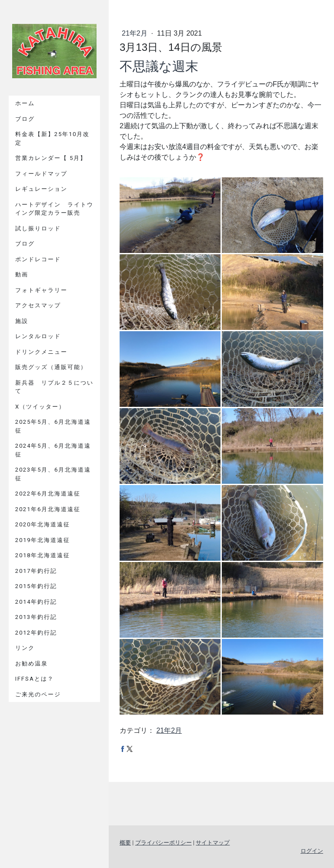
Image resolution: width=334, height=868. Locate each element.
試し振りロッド (38, 228)
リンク (25, 648)
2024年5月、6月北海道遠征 (53, 450)
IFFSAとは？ (35, 679)
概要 (125, 843)
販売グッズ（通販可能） (51, 367)
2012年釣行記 (36, 633)
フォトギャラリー (41, 290)
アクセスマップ (38, 305)
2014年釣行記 (36, 602)
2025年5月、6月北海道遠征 (53, 426)
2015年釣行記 (36, 586)
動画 (22, 274)
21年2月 (135, 33)
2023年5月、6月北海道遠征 (53, 474)
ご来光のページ (38, 694)
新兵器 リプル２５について (54, 387)
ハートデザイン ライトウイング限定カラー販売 (54, 209)
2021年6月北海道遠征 (48, 509)
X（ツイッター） (40, 407)
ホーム (25, 103)
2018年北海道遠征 (43, 555)
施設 (22, 321)
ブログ (25, 119)
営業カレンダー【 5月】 (51, 158)
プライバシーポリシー (164, 843)
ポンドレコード (38, 259)
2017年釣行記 (36, 571)
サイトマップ (213, 843)
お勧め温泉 (32, 663)
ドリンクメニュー (41, 352)
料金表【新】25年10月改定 (52, 138)
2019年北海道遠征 (43, 540)
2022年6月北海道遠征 (48, 494)
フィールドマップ (41, 174)
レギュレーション (41, 189)
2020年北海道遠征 (43, 524)
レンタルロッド (38, 336)
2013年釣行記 (36, 617)
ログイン (312, 851)
